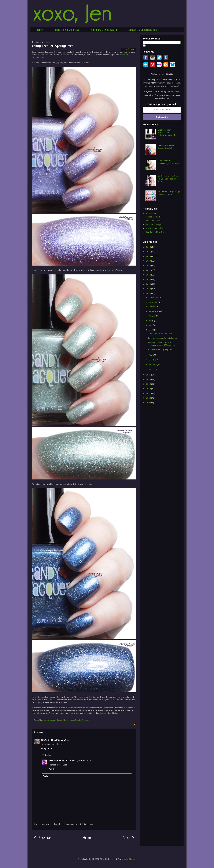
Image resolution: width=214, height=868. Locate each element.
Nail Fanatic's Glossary (104, 30)
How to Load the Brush (156, 232)
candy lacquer (50, 720)
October (153, 307)
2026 (149, 247)
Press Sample (129, 49)
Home (40, 30)
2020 (149, 275)
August (152, 316)
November (154, 302)
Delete (50, 749)
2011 (149, 394)
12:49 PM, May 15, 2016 (80, 761)
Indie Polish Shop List (67, 30)
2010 (149, 398)
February (153, 365)
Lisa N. (44, 740)
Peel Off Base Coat (154, 221)
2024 (149, 256)
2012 (149, 389)
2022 (149, 266)
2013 (149, 384)
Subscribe (162, 117)
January (152, 369)
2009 (149, 403)
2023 (149, 261)
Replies (48, 755)
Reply (44, 749)
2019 (149, 280)
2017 (149, 289)
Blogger (133, 859)
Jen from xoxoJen (57, 761)
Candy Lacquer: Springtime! (160, 350)
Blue (41, 720)
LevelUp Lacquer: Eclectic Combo (163, 338)
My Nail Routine (152, 213)
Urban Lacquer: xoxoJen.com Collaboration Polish (167, 133)
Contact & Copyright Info (143, 30)
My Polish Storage (154, 225)
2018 (149, 284)
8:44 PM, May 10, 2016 (58, 740)
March (152, 360)
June (151, 325)
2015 (149, 375)
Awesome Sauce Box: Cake (160, 334)
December (154, 298)
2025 (149, 252)
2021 (149, 270)
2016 (149, 294)
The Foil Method (153, 217)
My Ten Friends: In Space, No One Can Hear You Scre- (169, 179)
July (151, 321)
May (151, 330)
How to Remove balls (155, 228)
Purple (78, 720)
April (151, 355)
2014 (149, 380)
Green (60, 720)
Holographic (69, 720)
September (154, 311)
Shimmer (86, 720)
